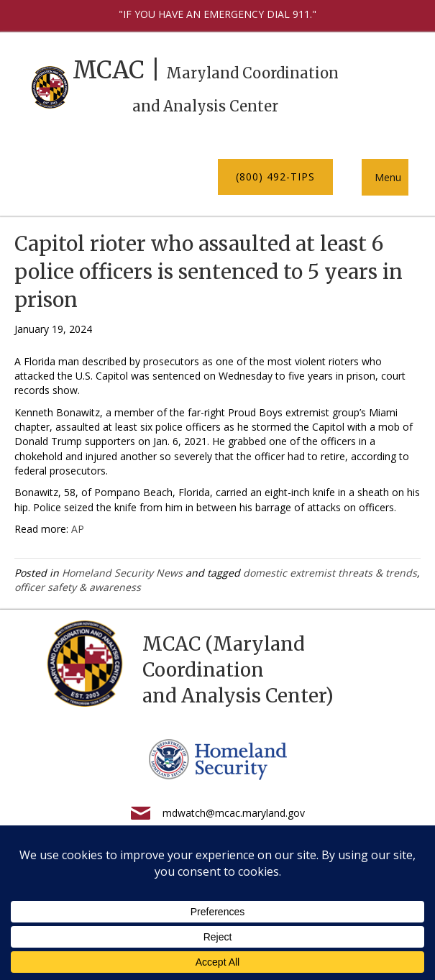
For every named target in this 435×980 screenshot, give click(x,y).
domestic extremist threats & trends (330, 573)
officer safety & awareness (78, 587)
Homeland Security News (122, 573)
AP (78, 529)
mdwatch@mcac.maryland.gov (234, 813)
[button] (275, 177)
